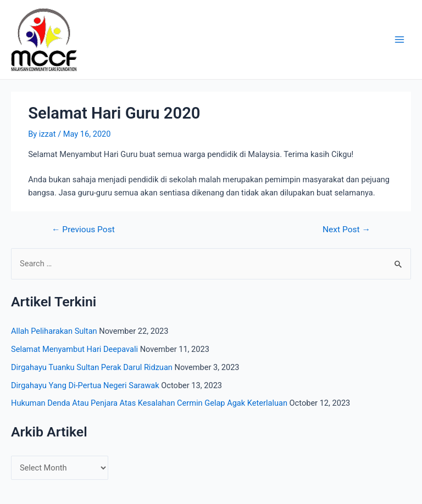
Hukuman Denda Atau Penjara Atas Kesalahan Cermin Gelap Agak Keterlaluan (149, 403)
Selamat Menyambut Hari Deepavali (74, 349)
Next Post (346, 230)
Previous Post (83, 230)
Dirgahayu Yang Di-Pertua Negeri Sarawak (85, 385)
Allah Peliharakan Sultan (54, 331)
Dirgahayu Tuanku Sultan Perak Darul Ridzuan (92, 367)
